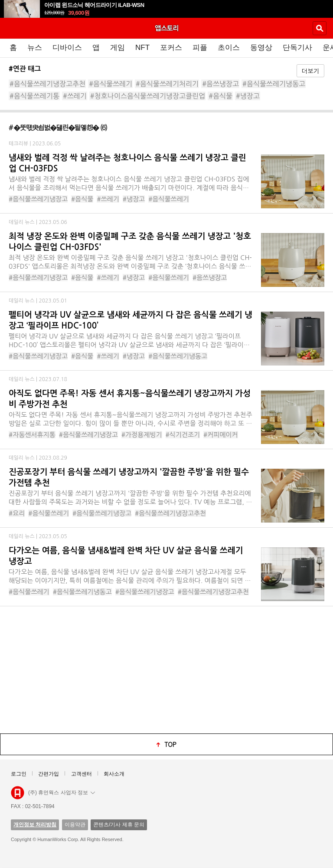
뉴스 (35, 48)
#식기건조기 (183, 435)
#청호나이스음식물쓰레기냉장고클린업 (148, 96)
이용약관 (75, 825)
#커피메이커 (221, 435)
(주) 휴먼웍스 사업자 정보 (62, 792)
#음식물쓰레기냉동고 (274, 84)
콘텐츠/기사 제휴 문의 (119, 825)
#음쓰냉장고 (220, 84)
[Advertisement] (166, 669)
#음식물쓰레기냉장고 (38, 199)
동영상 (261, 48)
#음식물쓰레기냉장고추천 (47, 84)
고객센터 (82, 774)
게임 (118, 48)
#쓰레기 (75, 96)
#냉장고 (248, 96)
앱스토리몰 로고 (18, 793)
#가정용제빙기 (142, 435)
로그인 (19, 774)
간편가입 (49, 774)
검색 (320, 28)
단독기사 (297, 48)
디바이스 (67, 48)
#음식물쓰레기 (111, 84)
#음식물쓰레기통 (34, 96)
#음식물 (220, 96)
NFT (142, 48)
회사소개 (114, 774)
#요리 (17, 513)
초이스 (229, 48)
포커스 (171, 48)
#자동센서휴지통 (32, 435)
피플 (200, 48)
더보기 (310, 71)
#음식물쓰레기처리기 (167, 84)
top (170, 744)
